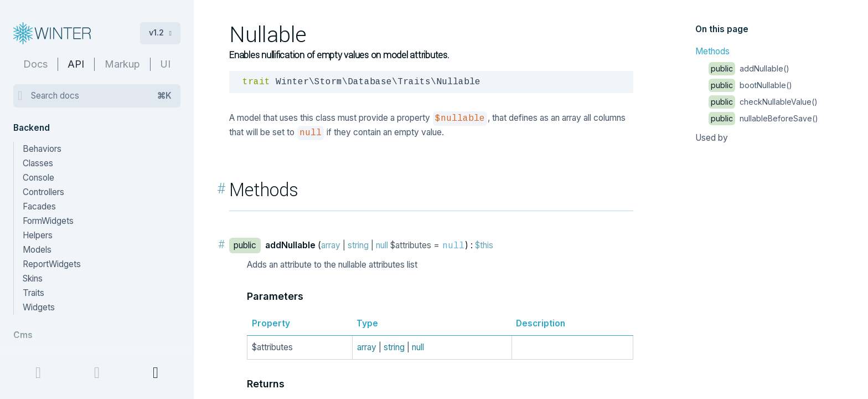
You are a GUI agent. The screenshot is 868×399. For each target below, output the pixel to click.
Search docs (101, 96)
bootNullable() (750, 85)
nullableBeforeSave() (763, 118)
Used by (712, 138)
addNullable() (749, 68)
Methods (712, 51)
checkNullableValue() (763, 102)
